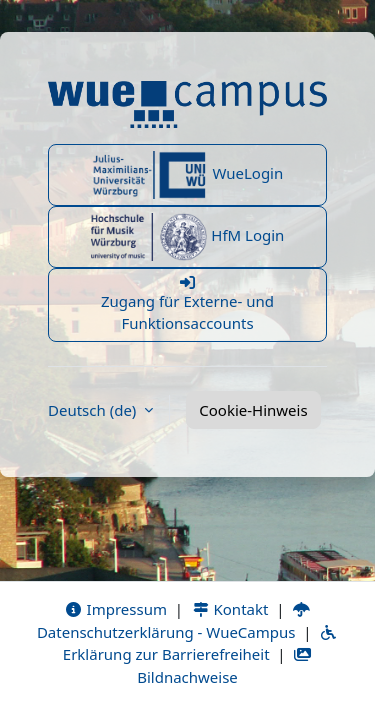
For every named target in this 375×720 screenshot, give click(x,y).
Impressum (115, 609)
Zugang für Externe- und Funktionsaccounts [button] (187, 304)
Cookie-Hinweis (253, 410)
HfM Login (188, 237)
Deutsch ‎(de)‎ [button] (94, 410)
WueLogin (188, 175)
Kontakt (230, 609)
